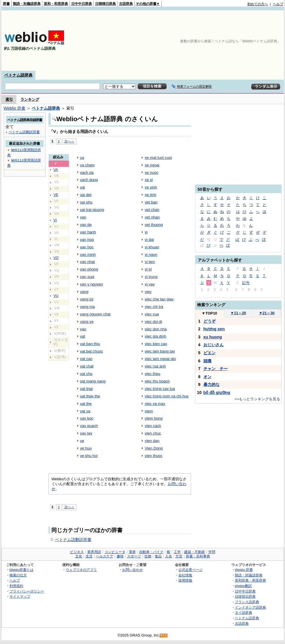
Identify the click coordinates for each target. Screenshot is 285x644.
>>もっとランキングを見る (257, 399)
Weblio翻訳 (243, 586)
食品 (158, 556)
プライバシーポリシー (27, 591)
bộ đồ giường (217, 393)
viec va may (155, 404)
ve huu (86, 448)
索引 (9, 99)
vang (84, 292)
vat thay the (90, 396)
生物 (148, 556)
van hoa (87, 240)
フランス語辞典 (247, 602)
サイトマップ (20, 596)
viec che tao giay (159, 299)
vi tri (148, 269)
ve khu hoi (89, 456)
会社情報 (185, 575)
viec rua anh (155, 366)
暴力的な (212, 384)
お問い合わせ (133, 570)
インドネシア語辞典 (250, 607)
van (83, 217)
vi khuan (152, 247)
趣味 (120, 556)
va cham (87, 165)
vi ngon (151, 255)
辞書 (6, 4)
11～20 (238, 313)
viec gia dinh (155, 336)
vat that (86, 389)
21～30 (267, 313)
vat (83, 336)
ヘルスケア (105, 556)
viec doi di (153, 322)
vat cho (86, 374)
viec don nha (156, 329)
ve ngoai (152, 165)
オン (207, 377)
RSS (164, 636)
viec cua (152, 314)
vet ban (151, 202)
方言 (179, 556)
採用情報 (185, 580)
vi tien (150, 262)
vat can (86, 359)
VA (56, 170)
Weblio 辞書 (15, 108)
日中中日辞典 (82, 4)
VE (56, 195)
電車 (132, 552)
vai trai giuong (92, 210)
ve (82, 441)
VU (56, 296)
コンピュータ (115, 552)
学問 (212, 552)
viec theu (152, 374)
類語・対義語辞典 (27, 4)
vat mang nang (93, 381)
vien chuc (153, 433)
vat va (85, 411)
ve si (149, 180)
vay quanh (89, 426)
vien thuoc (153, 456)
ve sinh (151, 187)
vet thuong (154, 225)
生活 (89, 556)
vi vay (150, 284)
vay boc (87, 418)
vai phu (86, 202)
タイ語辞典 (244, 612)
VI (55, 220)
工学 (177, 552)
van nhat (88, 262)
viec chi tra (154, 307)
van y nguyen (92, 284)
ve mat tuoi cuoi (158, 158)
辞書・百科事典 (198, 556)
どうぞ (209, 321)
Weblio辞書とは (21, 570)
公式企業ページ (190, 570)
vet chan (152, 210)
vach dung (89, 180)
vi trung (151, 277)
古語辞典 (126, 4)
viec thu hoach (157, 381)
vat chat (87, 366)
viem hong (154, 418)
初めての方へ (258, 4)
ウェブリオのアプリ (81, 570)
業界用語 (94, 552)
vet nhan (152, 217)
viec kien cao (156, 344)
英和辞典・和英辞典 (250, 580)
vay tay (86, 433)
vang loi (87, 299)
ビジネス (77, 552)
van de (86, 225)
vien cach (153, 426)
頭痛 (207, 361)
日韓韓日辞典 (105, 4)
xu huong (213, 337)
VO (56, 258)
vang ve (87, 322)
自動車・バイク (151, 552)
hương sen (214, 329)
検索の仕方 (18, 575)
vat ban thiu (90, 344)
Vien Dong (154, 448)
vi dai (149, 240)
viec (148, 292)
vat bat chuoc (92, 351)
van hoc (87, 247)
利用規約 (16, 586)
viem (149, 411)
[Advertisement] (250, 41)
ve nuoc (151, 173)
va (82, 158)
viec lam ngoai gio (160, 359)
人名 (169, 556)
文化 (79, 556)
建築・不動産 (195, 552)
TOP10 (209, 313)
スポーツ (134, 556)
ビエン (209, 353)
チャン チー (216, 369)
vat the (86, 404)
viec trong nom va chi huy (167, 396)
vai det (86, 195)
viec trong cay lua (160, 389)
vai (83, 187)
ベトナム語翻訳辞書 (73, 540)
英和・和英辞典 (56, 4)
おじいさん (214, 345)
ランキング (30, 99)
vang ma (88, 307)
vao (83, 329)
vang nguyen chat (95, 314)
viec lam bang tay (160, 351)
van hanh (88, 232)
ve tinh (150, 195)
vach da (87, 173)
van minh (88, 255)
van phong (89, 269)
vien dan (152, 441)
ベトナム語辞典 (18, 75)
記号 (246, 283)
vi (146, 232)
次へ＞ (69, 141)
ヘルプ (278, 4)
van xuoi (87, 277)
